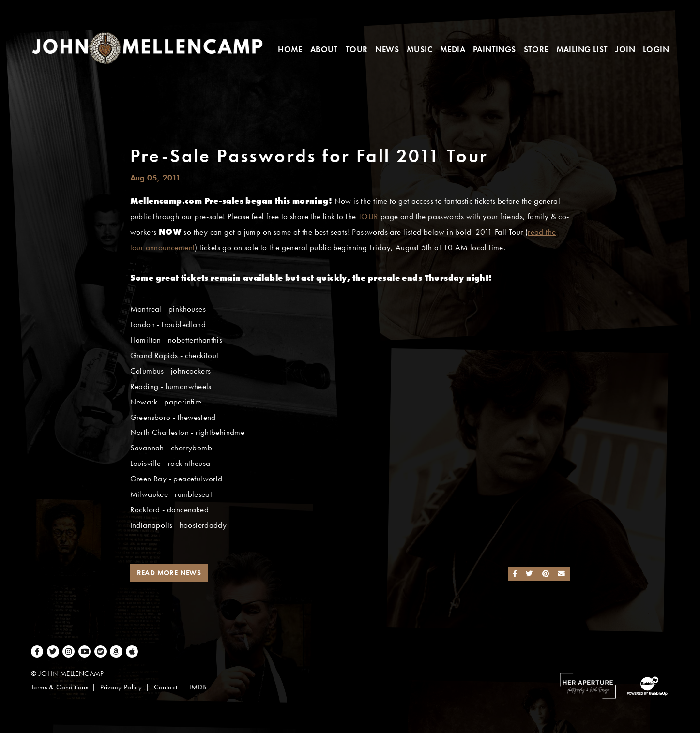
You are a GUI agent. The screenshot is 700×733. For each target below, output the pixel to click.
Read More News (169, 573)
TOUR (368, 217)
